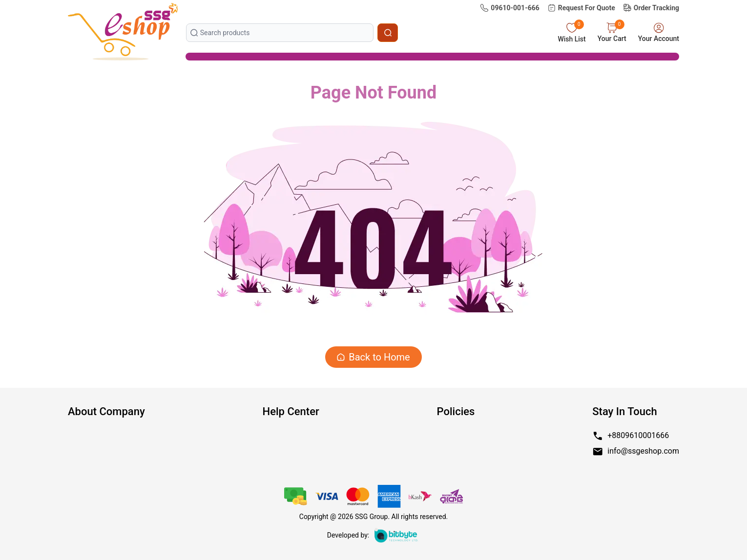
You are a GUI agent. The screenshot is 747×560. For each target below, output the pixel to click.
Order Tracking (651, 8)
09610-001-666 (509, 8)
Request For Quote (581, 8)
